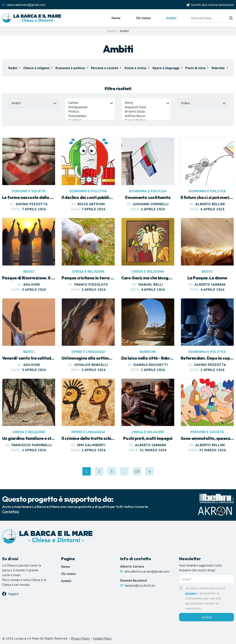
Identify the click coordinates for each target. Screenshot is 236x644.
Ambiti (171, 18)
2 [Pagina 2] (101, 472)
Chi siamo (143, 18)
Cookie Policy (102, 638)
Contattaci (11, 511)
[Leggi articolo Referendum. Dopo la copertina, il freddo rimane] (207, 335)
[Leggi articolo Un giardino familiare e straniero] (29, 415)
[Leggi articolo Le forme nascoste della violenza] (29, 175)
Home (116, 18)
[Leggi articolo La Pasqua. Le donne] (207, 255)
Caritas (90, 103)
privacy (191, 593)
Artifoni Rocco (146, 116)
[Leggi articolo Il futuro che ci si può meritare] (207, 175)
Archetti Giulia (146, 111)
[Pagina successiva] (150, 471)
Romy (146, 103)
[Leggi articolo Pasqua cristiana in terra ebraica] (88, 255)
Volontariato (90, 116)
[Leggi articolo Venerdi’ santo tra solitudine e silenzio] (29, 335)
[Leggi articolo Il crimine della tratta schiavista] (88, 415)
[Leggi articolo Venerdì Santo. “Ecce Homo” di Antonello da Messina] (88, 335)
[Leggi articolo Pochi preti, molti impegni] (148, 415)
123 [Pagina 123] (138, 472)
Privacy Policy (80, 638)
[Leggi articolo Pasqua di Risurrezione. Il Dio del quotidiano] (29, 255)
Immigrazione (90, 107)
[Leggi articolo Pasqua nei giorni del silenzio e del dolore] (148, 335)
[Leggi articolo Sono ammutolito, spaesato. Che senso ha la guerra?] (207, 415)
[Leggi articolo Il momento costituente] (148, 175)
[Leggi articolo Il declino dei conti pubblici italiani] (88, 175)
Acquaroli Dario (146, 107)
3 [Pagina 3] (113, 472)
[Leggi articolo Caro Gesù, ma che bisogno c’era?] (148, 255)
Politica (90, 111)
